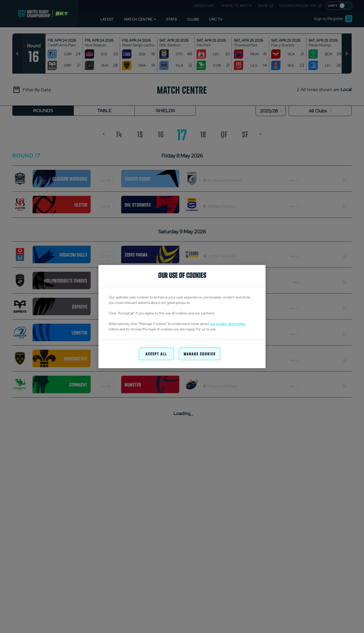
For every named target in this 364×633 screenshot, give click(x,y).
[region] (182, 317)
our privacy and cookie (228, 324)
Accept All (156, 354)
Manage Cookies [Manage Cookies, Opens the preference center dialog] (199, 354)
